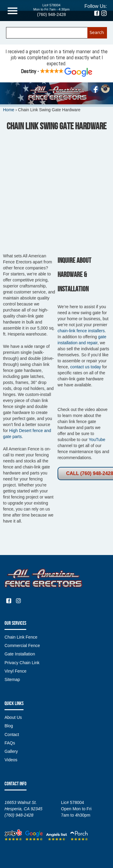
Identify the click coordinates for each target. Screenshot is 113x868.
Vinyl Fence (16, 671)
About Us (13, 717)
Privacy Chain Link (22, 663)
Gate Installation (20, 654)
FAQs (10, 743)
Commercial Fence (22, 646)
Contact (12, 735)
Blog (9, 726)
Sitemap (12, 679)
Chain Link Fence (21, 637)
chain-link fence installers (81, 331)
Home (9, 110)
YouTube (97, 440)
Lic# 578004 (52, 5)
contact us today (86, 367)
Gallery (11, 751)
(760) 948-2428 (52, 14)
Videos (11, 760)
